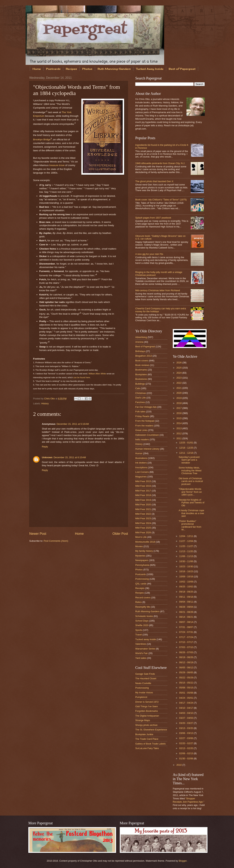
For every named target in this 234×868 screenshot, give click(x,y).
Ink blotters (141, 463)
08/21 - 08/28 (186, 612)
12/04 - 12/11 (186, 536)
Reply (45, 447)
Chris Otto (50, 399)
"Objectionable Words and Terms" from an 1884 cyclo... (190, 492)
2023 (179, 378)
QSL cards (141, 584)
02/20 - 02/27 (186, 743)
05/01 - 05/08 (186, 693)
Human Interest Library (147, 449)
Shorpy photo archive (146, 725)
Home (37, 69)
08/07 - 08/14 (186, 622)
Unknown (47, 457)
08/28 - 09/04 (186, 607)
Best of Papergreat (182, 69)
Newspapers (142, 560)
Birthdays (140, 351)
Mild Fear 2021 (143, 509)
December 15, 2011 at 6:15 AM (70, 457)
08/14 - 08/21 (186, 617)
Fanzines (140, 402)
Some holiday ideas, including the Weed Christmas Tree (190, 470)
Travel (138, 635)
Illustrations (141, 458)
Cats (138, 388)
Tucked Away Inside (150, 69)
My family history (144, 551)
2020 (179, 393)
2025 (179, 368)
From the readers (144, 426)
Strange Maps (143, 720)
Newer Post (38, 534)
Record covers (143, 598)
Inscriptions (141, 467)
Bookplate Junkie (144, 734)
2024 (179, 373)
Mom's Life (141, 537)
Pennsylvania (142, 565)
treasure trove (57, 165)
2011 (179, 438)
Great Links (141, 430)
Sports (139, 630)
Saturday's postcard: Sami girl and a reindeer (189, 460)
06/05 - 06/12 (186, 667)
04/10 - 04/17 (186, 708)
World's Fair (141, 653)
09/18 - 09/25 (186, 592)
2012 (179, 433)
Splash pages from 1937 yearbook (153, 218)
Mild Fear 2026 (143, 532)
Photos (87, 69)
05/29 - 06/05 (186, 672)
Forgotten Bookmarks (147, 711)
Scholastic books (144, 616)
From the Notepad (145, 421)
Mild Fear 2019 (143, 500)
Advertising (141, 337)
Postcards (53, 69)
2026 (179, 363)
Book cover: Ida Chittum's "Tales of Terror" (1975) (161, 200)
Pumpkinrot (141, 697)
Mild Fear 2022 (143, 514)
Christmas (141, 393)
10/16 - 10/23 (186, 571)
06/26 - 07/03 (186, 652)
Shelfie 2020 (142, 625)
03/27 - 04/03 (186, 718)
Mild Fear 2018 (143, 495)
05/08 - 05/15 (186, 688)
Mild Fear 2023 (143, 518)
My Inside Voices (144, 693)
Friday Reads (142, 416)
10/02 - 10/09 (186, 582)
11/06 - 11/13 (186, 556)
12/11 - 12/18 (186, 453)
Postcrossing (142, 579)
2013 (179, 428)
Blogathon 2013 (144, 356)
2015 (179, 418)
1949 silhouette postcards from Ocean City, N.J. (160, 163)
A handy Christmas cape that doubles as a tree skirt (191, 513)
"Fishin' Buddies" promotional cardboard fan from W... (190, 525)
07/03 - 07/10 (186, 647)
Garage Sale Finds (145, 674)
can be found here (82, 377)
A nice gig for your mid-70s (149, 254)
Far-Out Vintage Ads (146, 407)
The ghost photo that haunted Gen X (154, 181)
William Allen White (97, 374)
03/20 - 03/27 (186, 723)
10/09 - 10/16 (186, 577)
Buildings (140, 384)
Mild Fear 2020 (143, 505)
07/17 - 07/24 (186, 637)
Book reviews (142, 365)
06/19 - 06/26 (186, 657)
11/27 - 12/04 (186, 541)
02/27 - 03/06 (186, 738)
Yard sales (141, 658)
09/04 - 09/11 (186, 602)
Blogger (183, 861)
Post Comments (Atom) (56, 541)
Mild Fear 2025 (143, 528)
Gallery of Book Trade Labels (150, 744)
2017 (179, 408)
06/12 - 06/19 (186, 662)
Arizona (139, 342)
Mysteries (140, 556)
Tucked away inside (146, 639)
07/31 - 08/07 (186, 627)
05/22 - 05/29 (186, 678)
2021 (179, 388)
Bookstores (141, 379)
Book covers (142, 361)
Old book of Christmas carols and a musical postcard (191, 481)
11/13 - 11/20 (186, 551)
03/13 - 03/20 (186, 728)
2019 (179, 398)
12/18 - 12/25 (186, 448)
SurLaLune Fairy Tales (147, 748)
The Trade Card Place (147, 739)
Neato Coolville (143, 683)
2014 (179, 423)
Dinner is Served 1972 (147, 702)
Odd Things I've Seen (147, 706)
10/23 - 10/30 (186, 566)
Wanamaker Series (145, 649)
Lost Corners (142, 472)
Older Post (120, 534)
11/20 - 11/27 (186, 546)
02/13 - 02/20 (186, 748)
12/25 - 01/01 (186, 443)
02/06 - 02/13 (186, 753)
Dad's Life (140, 398)
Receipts (140, 588)
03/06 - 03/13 (186, 733)
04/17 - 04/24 (186, 703)
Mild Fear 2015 (143, 481)
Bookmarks (141, 370)
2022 (179, 383)
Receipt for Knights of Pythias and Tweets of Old (191, 503)
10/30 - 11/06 (186, 561)
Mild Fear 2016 (143, 486)
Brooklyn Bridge (42, 139)
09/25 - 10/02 (186, 587)
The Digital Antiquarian (147, 716)
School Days (142, 621)
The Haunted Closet (146, 678)
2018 (179, 403)
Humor (139, 453)
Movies (139, 546)
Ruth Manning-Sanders (114, 69)
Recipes (71, 69)
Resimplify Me (143, 607)
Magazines (141, 477)
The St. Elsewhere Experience (151, 730)
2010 (179, 765)
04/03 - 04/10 (186, 713)
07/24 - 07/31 (186, 632)
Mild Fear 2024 (143, 523)
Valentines (141, 644)
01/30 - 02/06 (186, 758)
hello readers (142, 439)
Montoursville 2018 (145, 542)
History (45, 403)
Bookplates (141, 374)
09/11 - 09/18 (186, 597)
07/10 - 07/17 (186, 642)
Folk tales (140, 412)
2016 (179, 413)
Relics (138, 602)
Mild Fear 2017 (143, 491)
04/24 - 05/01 (186, 698)
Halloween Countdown (147, 435)
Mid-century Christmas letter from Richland (158, 290)
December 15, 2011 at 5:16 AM (73, 424)
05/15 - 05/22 (186, 683)
